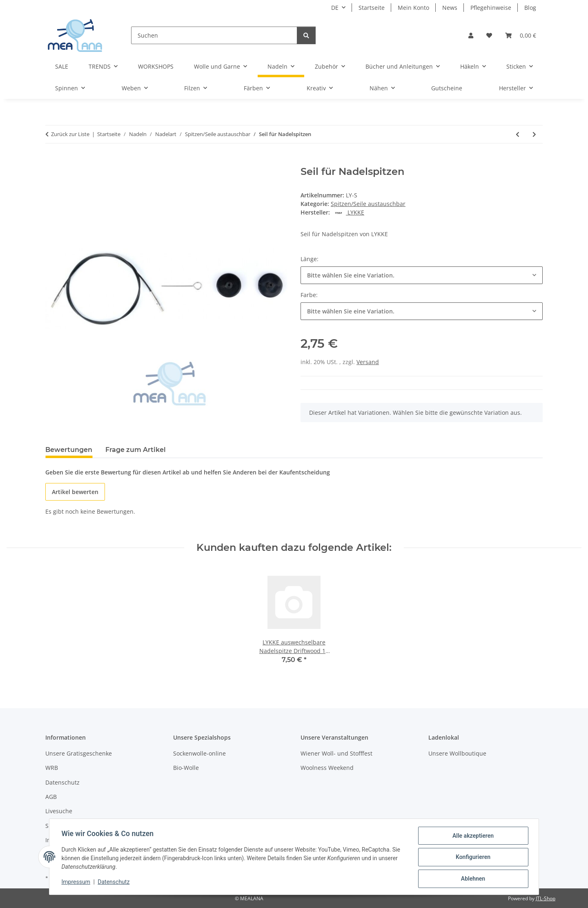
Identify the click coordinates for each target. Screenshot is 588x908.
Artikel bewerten (75, 492)
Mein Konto (413, 8)
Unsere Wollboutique (457, 753)
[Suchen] (214, 35)
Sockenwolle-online (199, 753)
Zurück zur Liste (70, 134)
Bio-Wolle (186, 768)
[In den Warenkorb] (52, 161)
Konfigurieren (472, 858)
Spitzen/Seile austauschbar (368, 204)
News (450, 8)
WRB (52, 768)
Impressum (77, 883)
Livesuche (59, 811)
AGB (51, 797)
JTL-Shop (546, 898)
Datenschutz (115, 883)
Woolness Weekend (327, 768)
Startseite (372, 8)
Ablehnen (472, 879)
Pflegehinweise (491, 8)
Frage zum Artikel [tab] (136, 450)
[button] (471, 35)
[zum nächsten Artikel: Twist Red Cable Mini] (534, 134)
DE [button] (335, 8)
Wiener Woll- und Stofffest (336, 753)
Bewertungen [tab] (69, 450)
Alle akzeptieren (472, 836)
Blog (530, 8)
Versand (368, 362)
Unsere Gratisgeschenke (79, 753)
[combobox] (422, 275)
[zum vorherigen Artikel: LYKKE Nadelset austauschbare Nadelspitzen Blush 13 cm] (518, 134)
